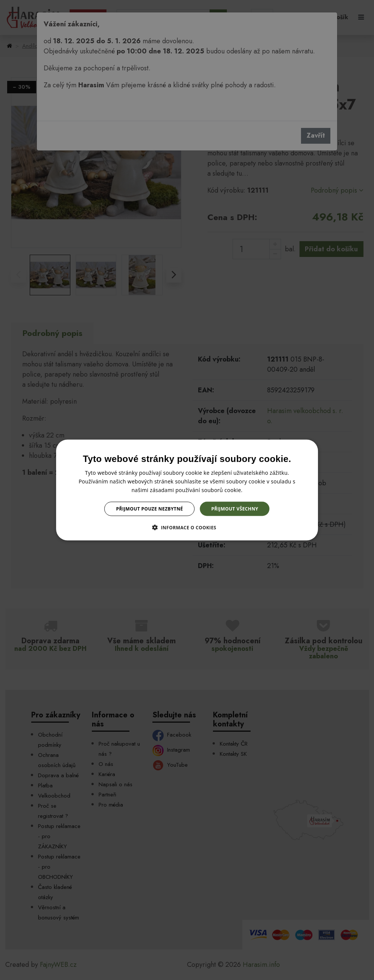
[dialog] (187, 490)
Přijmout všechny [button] (235, 509)
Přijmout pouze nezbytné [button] (150, 509)
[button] (187, 527)
